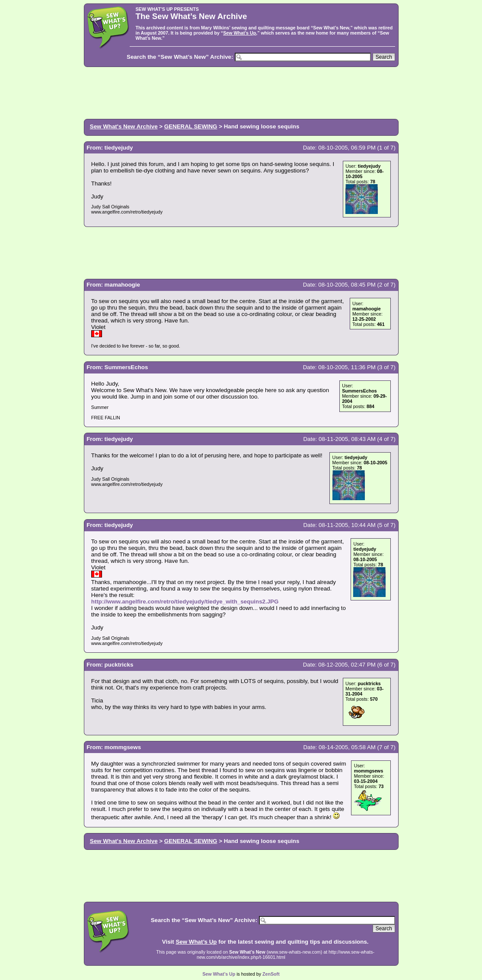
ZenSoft (271, 974)
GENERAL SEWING (191, 126)
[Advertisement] (241, 92)
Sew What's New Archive (124, 126)
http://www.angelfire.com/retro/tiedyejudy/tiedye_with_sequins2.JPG (185, 602)
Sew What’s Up (239, 33)
